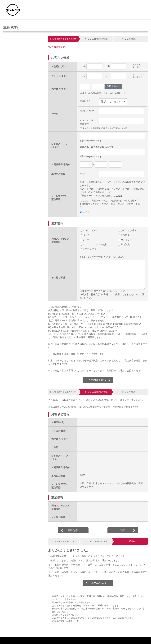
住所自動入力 (114, 86)
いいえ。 (86, 212)
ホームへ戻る (99, 583)
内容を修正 (74, 530)
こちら (119, 196)
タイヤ (84, 240)
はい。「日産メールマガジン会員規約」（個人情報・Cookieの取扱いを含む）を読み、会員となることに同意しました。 (110, 204)
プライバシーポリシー (120, 344)
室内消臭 (124, 244)
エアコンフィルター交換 (93, 244)
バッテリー (87, 235)
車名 (82, 174)
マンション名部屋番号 (86, 122)
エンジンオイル (89, 230)
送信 (122, 530)
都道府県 (85, 101)
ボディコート (126, 240)
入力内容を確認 (97, 380)
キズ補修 (124, 235)
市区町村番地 (87, 111)
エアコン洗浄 (88, 249)
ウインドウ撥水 (127, 230)
